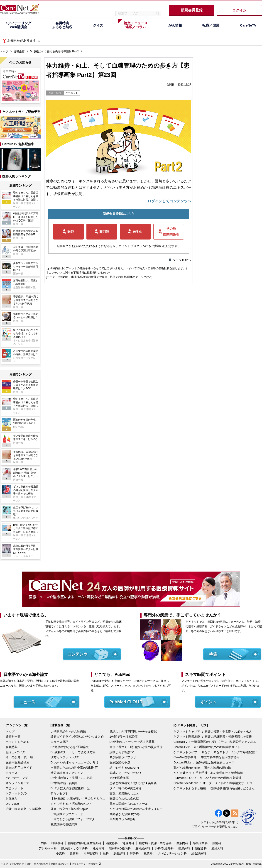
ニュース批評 (59, 742)
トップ (4, 51)
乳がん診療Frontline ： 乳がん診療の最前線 (202, 768)
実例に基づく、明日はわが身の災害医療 (136, 747)
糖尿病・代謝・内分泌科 (155, 843)
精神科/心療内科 (120, 848)
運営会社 (93, 864)
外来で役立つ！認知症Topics (70, 809)
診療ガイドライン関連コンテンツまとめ (77, 737)
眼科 (106, 853)
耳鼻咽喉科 (91, 853)
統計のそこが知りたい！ (126, 773)
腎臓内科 (128, 843)
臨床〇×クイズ (15, 752)
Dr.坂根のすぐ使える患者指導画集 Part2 (54, 51)
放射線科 (119, 853)
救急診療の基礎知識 (64, 824)
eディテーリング (17, 778)
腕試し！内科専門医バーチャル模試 (133, 732)
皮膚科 (74, 853)
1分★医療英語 (119, 778)
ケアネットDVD (16, 793)
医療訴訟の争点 (120, 762)
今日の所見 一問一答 (19, 757)
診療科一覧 (13, 737)
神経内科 (98, 848)
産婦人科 (217, 848)
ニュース (12, 773)
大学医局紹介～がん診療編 (68, 732)
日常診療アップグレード (67, 814)
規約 (29, 864)
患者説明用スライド (19, 768)
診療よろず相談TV (122, 752)
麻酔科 (134, 853)
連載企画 (19, 51)
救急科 (148, 853)
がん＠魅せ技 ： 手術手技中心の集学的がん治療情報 (208, 773)
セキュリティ (79, 864)
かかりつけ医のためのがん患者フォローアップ (138, 809)
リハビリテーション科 (172, 853)
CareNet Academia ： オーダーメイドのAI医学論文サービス (213, 783)
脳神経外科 (143, 848)
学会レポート (15, 788)
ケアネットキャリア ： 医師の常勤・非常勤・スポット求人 (213, 732)
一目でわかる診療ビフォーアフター (74, 819)
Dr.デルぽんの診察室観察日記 (70, 788)
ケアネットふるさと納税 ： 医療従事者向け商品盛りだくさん (214, 788)
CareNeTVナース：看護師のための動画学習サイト (207, 747)
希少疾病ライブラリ (123, 757)
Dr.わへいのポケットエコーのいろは (75, 762)
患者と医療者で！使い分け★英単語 (133, 783)
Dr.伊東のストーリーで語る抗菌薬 (132, 742)
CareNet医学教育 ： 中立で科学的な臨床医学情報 (206, 757)
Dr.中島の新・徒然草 (64, 783)
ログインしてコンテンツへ (169, 201)
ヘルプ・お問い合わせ (12, 864)
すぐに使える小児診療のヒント (71, 804)
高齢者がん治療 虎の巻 (125, 814)
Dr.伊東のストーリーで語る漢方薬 (73, 752)
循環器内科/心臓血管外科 (85, 843)
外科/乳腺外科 (164, 848)
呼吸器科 (57, 843)
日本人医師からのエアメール (129, 804)
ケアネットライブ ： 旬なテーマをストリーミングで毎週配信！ (216, 752)
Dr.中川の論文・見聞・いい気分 (72, 778)
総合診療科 (199, 853)
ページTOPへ (182, 260)
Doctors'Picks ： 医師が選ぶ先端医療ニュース (204, 762)
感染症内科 (200, 843)
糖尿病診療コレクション (67, 773)
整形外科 (184, 848)
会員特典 (12, 747)
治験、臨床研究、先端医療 (23, 809)
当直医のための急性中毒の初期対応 (74, 768)
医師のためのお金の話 (124, 798)
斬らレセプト (59, 793)
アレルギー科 (48, 848)
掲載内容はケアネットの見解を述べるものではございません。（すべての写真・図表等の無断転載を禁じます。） (119, 268)
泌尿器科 (201, 848)
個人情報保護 (41, 864)
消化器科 (112, 843)
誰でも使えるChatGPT (125, 768)
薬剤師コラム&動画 (122, 819)
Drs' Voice (12, 804)
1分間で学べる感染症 (124, 737)
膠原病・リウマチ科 (75, 848)
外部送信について (60, 864)
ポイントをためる (17, 742)
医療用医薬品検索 (17, 762)
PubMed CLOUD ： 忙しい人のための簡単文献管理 (208, 778)
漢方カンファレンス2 (65, 757)
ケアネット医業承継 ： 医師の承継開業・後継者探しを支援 (213, 737)
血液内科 (182, 843)
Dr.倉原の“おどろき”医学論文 (70, 747)
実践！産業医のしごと (124, 793)
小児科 (60, 853)
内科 (44, 843)
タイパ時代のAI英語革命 (126, 788)
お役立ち (12, 798)
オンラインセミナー (19, 783)
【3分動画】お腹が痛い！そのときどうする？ (79, 798)
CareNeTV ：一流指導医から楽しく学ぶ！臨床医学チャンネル (215, 742)
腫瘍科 (217, 843)
